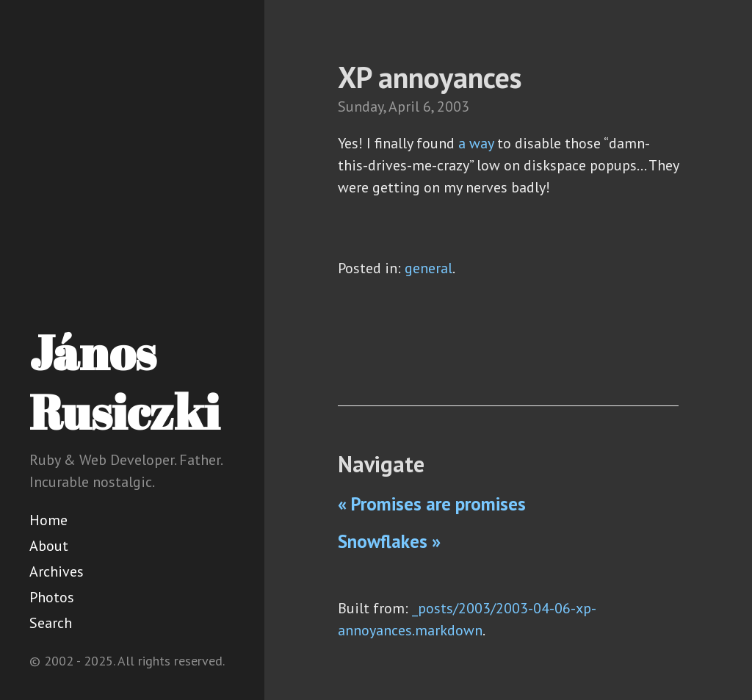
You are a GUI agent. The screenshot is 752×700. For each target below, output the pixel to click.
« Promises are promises (432, 504)
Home (48, 520)
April (404, 107)
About (49, 546)
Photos (52, 597)
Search (51, 623)
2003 (453, 107)
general (429, 268)
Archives (57, 571)
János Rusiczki (124, 382)
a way (476, 143)
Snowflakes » (389, 541)
